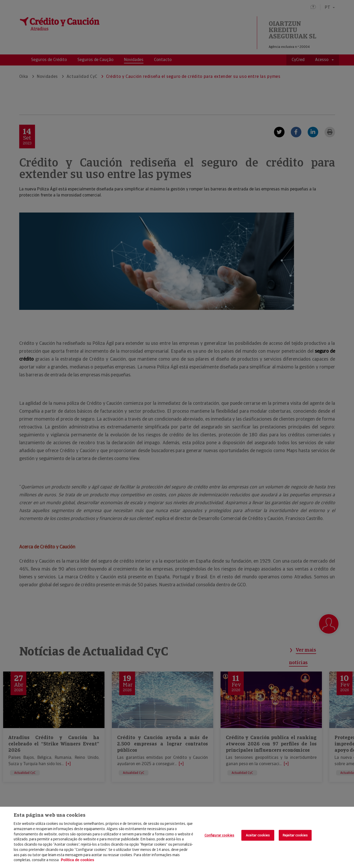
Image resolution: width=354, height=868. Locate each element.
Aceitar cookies (258, 835)
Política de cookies (78, 860)
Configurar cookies (219, 835)
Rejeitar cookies (295, 835)
